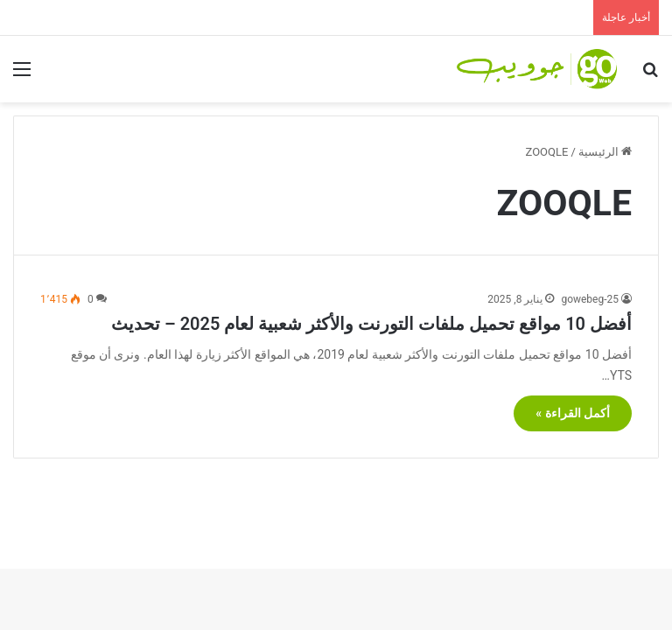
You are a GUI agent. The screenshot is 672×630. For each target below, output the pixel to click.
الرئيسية (605, 152)
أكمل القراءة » (573, 413)
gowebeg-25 (590, 299)
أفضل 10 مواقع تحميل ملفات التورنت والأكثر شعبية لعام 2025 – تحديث (371, 324)
